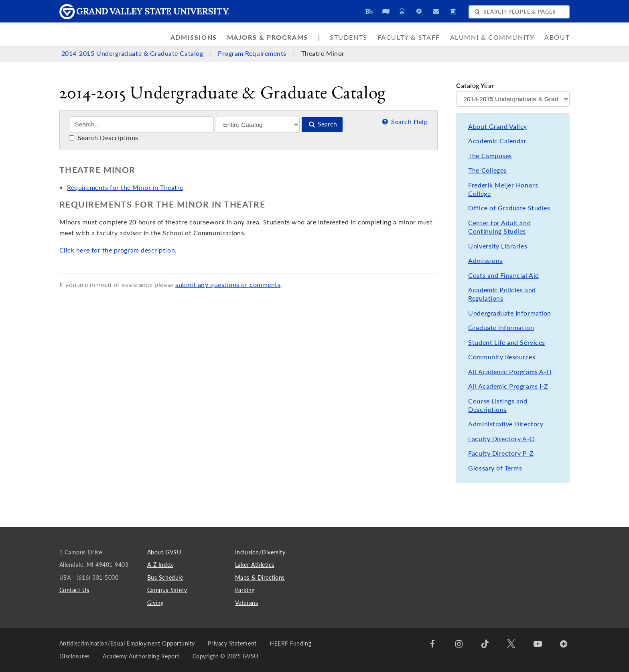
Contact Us (74, 590)
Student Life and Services (506, 342)
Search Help (404, 122)
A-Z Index (160, 565)
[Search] (141, 124)
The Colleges (487, 170)
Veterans (247, 603)
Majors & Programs (268, 37)
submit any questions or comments (228, 285)
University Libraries (498, 246)
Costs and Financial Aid (503, 275)
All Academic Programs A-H (510, 372)
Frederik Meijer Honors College (503, 189)
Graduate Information (501, 328)
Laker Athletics (255, 565)
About (557, 37)
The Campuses (490, 156)
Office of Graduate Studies (509, 208)
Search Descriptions (104, 138)
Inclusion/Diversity (260, 552)
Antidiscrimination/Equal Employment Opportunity (127, 643)
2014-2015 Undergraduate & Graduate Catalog (133, 53)
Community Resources (502, 357)
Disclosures (75, 656)
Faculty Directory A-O (501, 439)
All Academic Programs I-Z (508, 386)
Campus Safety (167, 590)
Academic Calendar (497, 141)
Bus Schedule (165, 577)
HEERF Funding (290, 643)
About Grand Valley (498, 126)
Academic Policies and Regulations (502, 294)
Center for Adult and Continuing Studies (499, 227)
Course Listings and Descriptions (498, 405)
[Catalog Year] (513, 99)
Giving (155, 603)
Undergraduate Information (509, 313)
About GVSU (164, 552)
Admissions (194, 37)
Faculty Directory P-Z (501, 453)
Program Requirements (253, 53)
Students (349, 37)
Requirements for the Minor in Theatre (125, 187)
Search (322, 124)
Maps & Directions (260, 577)
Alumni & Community (492, 37)
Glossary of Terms (495, 468)
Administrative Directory (506, 424)
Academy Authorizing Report (141, 656)
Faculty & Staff (409, 37)
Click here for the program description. (118, 250)
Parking (245, 590)
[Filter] (258, 125)
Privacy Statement (232, 643)
